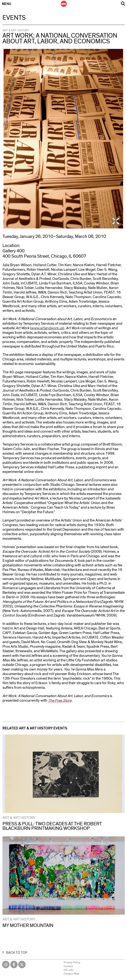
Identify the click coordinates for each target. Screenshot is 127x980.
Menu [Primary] (7, 4)
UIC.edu (68, 970)
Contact (68, 966)
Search (123, 4)
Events (14, 18)
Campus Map (71, 974)
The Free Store (60, 701)
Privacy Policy (72, 963)
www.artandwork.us (47, 328)
